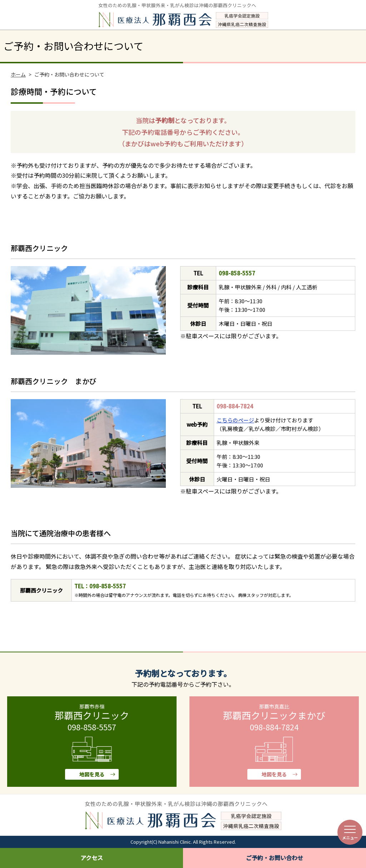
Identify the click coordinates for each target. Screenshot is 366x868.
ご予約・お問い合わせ (274, 858)
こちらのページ (235, 420)
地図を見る (92, 774)
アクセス (92, 858)
